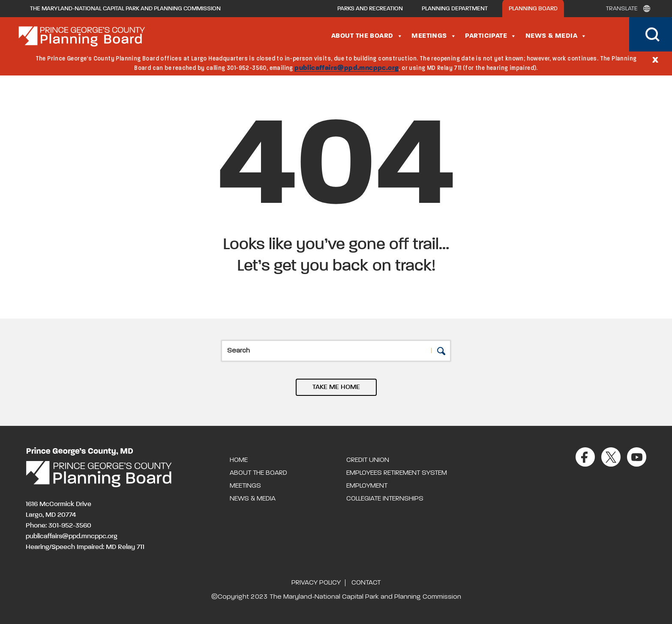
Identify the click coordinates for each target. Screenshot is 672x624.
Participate (491, 36)
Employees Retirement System (397, 473)
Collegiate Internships (385, 499)
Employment (367, 486)
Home (239, 460)
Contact (366, 583)
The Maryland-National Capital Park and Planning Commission (125, 9)
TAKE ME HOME (336, 387)
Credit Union (368, 460)
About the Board (367, 36)
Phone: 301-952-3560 (58, 526)
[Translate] (626, 9)
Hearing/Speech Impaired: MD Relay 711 (85, 547)
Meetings (434, 36)
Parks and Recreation (370, 9)
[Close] (655, 59)
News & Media (556, 36)
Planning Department (455, 9)
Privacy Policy (316, 583)
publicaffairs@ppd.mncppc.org (346, 68)
